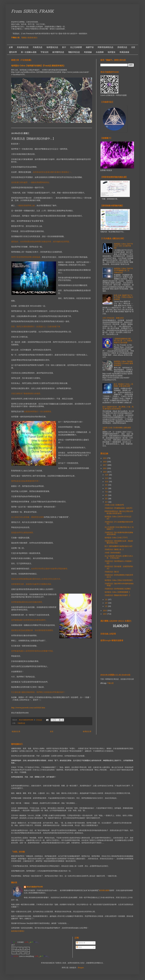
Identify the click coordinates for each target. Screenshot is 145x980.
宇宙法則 (44, 52)
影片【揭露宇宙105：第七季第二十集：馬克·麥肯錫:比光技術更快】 (118, 408)
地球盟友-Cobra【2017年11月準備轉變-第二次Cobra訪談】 (123, 271)
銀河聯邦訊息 (58, 52)
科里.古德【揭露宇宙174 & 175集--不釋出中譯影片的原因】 (124, 297)
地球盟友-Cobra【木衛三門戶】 (116, 538)
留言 (79, 947)
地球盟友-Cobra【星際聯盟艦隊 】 (118, 592)
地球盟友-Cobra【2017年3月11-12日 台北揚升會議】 (123, 246)
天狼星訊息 (38, 47)
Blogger (81, 968)
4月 (107, 502)
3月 (107, 600)
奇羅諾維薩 (124, 52)
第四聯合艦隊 (104, 891)
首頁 (52, 732)
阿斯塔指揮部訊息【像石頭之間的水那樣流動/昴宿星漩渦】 (119, 512)
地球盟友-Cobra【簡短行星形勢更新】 (119, 580)
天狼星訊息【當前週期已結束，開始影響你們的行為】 (119, 542)
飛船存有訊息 (74, 52)
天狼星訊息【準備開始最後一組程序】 (119, 508)
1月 (106, 606)
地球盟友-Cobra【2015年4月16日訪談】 (118, 518)
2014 (105, 611)
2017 (105, 465)
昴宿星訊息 (122, 47)
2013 (105, 614)
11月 (107, 478)
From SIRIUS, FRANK (32, 12)
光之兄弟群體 (76, 47)
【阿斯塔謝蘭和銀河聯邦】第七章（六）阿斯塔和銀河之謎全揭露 (123, 341)
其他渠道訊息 (23, 47)
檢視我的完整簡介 (18, 931)
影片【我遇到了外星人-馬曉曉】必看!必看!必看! (123, 385)
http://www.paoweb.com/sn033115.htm (28, 708)
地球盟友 (112, 52)
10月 (107, 482)
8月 (107, 489)
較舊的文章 (87, 732)
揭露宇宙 (90, 47)
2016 (105, 469)
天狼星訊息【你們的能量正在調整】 (118, 589)
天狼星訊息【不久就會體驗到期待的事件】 (119, 523)
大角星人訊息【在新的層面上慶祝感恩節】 (117, 429)
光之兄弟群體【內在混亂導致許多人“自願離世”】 (119, 528)
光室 (133, 47)
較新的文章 (16, 732)
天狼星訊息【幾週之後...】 (114, 550)
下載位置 (110, 683)
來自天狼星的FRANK (35, 887)
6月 (107, 495)
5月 (107, 499)
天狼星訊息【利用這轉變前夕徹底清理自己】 (119, 576)
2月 (107, 603)
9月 (107, 485)
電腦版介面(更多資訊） (30, 38)
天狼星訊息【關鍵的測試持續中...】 (118, 595)
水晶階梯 (100, 52)
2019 (105, 458)
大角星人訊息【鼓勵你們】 (115, 505)
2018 (105, 462)
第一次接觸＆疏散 (29, 52)
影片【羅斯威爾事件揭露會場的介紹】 (119, 546)
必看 (11, 47)
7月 (107, 492)
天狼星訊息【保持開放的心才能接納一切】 (119, 562)
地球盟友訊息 (52, 47)
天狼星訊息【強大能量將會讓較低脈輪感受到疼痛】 (119, 534)
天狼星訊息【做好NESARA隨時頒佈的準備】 (119, 585)
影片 (64, 47)
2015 (105, 472)
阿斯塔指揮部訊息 (106, 47)
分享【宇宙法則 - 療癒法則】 (113, 318)
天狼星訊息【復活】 (112, 572)
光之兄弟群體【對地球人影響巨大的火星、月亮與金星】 (119, 557)
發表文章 (81, 943)
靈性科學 (13, 52)
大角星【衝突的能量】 (113, 553)
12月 (107, 475)
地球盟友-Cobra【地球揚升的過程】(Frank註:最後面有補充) (38, 66)
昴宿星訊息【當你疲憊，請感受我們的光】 (119, 568)
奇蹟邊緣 (88, 52)
